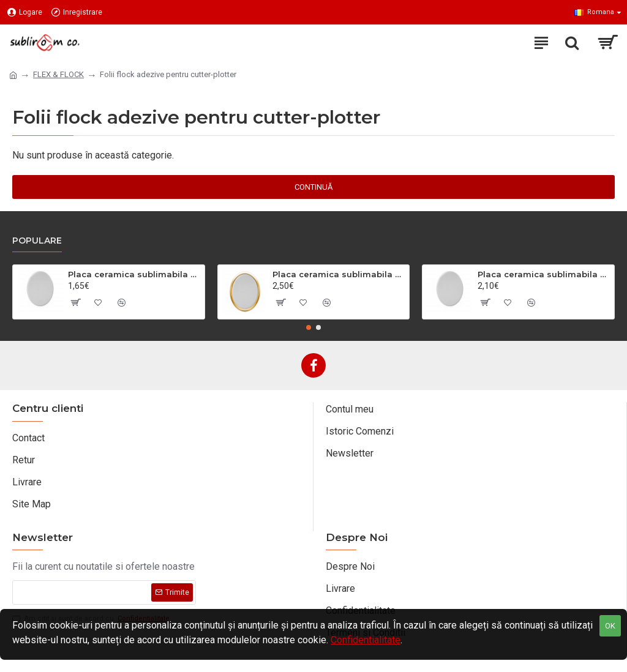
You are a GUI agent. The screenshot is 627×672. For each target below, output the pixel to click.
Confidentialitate (366, 640)
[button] (309, 327)
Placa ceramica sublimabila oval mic (134, 274)
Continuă (313, 187)
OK (610, 626)
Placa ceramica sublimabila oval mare (544, 274)
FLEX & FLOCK (58, 74)
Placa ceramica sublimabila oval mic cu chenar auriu (339, 274)
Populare (37, 241)
